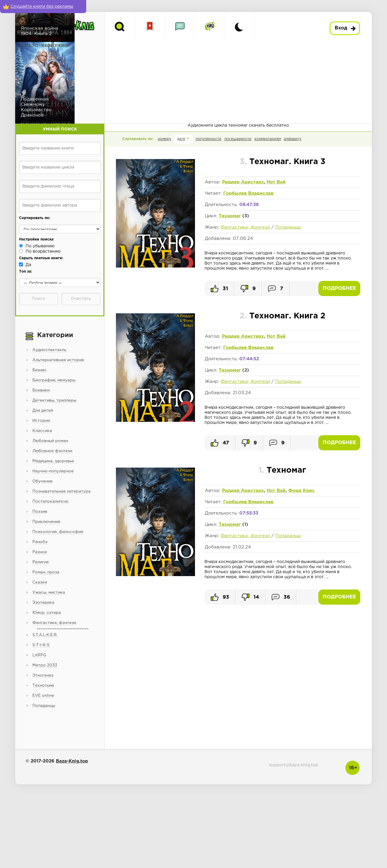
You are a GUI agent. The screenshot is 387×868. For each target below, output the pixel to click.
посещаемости (238, 139)
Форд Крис (302, 491)
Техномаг (230, 216)
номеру (165, 139)
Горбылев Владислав (248, 193)
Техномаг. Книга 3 (283, 162)
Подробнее (339, 288)
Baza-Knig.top (72, 761)
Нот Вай (276, 182)
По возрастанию (43, 251)
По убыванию (40, 246)
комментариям (268, 139)
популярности (209, 139)
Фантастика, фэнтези (245, 227)
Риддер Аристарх (243, 182)
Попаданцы (288, 227)
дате (181, 139)
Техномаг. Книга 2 (283, 316)
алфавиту (293, 139)
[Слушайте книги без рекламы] (43, 7)
